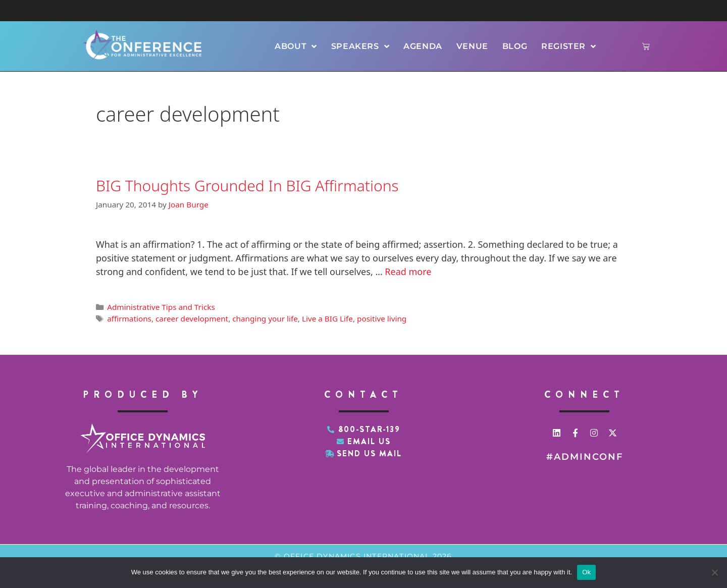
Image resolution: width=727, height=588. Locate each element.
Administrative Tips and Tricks (161, 307)
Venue (472, 46)
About (296, 46)
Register (568, 46)
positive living (382, 318)
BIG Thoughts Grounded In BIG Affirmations (247, 185)
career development (192, 318)
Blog (515, 46)
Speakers (360, 46)
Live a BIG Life (327, 318)
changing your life (265, 318)
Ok (586, 572)
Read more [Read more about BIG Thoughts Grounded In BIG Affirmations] (408, 272)
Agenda (423, 46)
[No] (714, 572)
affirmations (129, 318)
